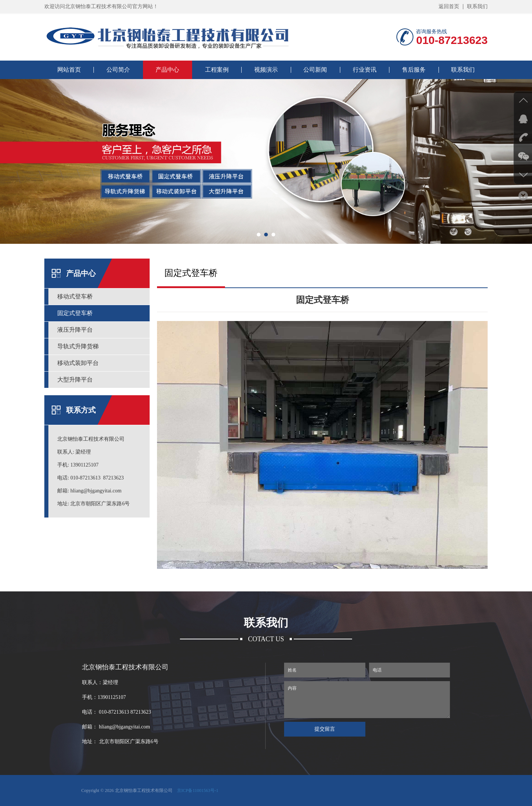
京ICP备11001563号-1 (198, 790)
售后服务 (414, 70)
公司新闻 (315, 70)
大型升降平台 (75, 380)
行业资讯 (365, 70)
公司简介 (118, 70)
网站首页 (69, 70)
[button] (259, 235)
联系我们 (477, 6)
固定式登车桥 (75, 313)
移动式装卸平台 (78, 363)
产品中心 (167, 70)
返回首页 (449, 6)
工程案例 (217, 70)
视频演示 (266, 70)
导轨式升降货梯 (78, 346)
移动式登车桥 (75, 296)
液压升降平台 (75, 330)
